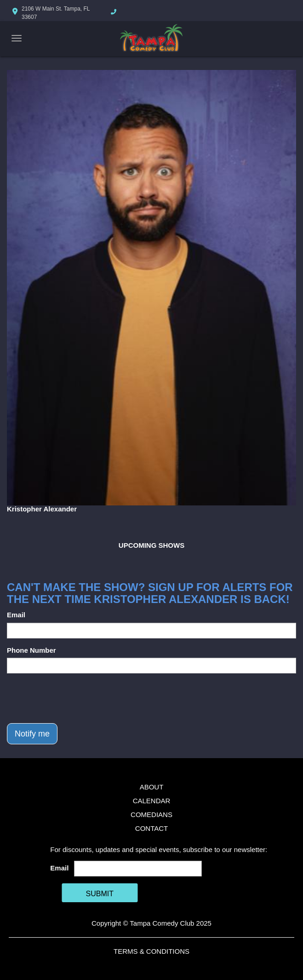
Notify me (32, 734)
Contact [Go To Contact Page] (151, 828)
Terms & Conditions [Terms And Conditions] (151, 951)
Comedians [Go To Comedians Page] (151, 815)
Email (16, 615)
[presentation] (77, 698)
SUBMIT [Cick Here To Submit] (100, 894)
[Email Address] (138, 869)
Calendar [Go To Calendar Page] (152, 801)
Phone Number (31, 650)
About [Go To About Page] (152, 787)
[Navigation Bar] (17, 38)
